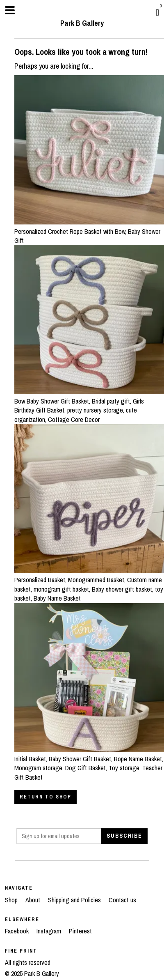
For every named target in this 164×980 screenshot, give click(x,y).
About (34, 900)
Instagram (50, 931)
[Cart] (157, 12)
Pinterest (80, 931)
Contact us (122, 900)
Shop (12, 900)
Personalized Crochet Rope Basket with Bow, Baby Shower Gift (89, 231)
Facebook (18, 931)
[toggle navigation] (10, 10)
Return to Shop (46, 797)
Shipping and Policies (75, 900)
